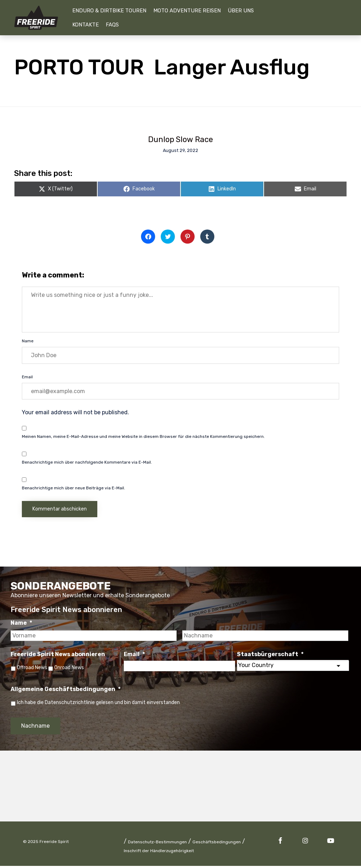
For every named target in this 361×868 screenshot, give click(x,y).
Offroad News (32, 669)
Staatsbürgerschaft (270, 656)
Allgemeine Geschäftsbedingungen (66, 691)
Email (27, 378)
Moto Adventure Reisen (187, 11)
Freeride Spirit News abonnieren (58, 656)
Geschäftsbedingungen (217, 844)
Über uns (241, 11)
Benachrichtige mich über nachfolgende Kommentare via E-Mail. (87, 464)
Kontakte (85, 25)
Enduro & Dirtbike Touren (109, 11)
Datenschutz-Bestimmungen (157, 844)
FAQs (112, 25)
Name (28, 343)
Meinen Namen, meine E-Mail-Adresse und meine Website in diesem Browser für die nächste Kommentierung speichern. (143, 438)
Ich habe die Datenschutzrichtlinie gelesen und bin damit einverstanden (98, 705)
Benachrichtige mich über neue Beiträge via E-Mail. (74, 490)
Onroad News (71, 669)
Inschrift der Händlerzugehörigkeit (159, 853)
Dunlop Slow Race (180, 140)
